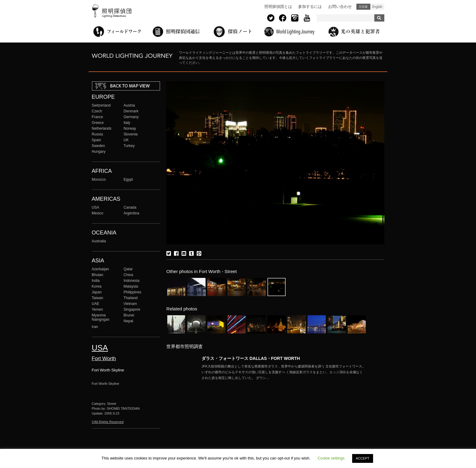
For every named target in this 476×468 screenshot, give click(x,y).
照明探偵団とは (278, 7)
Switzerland (101, 105)
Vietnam (130, 304)
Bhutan (97, 275)
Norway (130, 128)
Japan (97, 292)
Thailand (131, 298)
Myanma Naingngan (100, 317)
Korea (97, 286)
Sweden (98, 146)
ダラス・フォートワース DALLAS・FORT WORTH (251, 358)
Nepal (128, 321)
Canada (130, 207)
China (128, 275)
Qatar (128, 269)
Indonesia (131, 281)
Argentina (131, 213)
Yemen (97, 309)
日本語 (363, 7)
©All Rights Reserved (108, 422)
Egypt (128, 179)
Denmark (131, 111)
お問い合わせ (340, 7)
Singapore (132, 309)
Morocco (99, 179)
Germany (131, 117)
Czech (97, 111)
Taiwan (97, 298)
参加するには (310, 7)
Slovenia (131, 134)
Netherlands (102, 128)
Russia (97, 134)
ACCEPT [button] (363, 458)
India (96, 281)
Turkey (129, 146)
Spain (96, 140)
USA (95, 207)
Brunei (129, 315)
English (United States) (377, 7)
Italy (127, 123)
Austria (129, 105)
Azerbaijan (100, 269)
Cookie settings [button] (331, 458)
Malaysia (131, 286)
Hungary (99, 152)
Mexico (97, 213)
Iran (95, 327)
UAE (95, 304)
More (284, 372)
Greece (98, 123)
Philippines (132, 292)
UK (126, 140)
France (97, 117)
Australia (99, 241)
